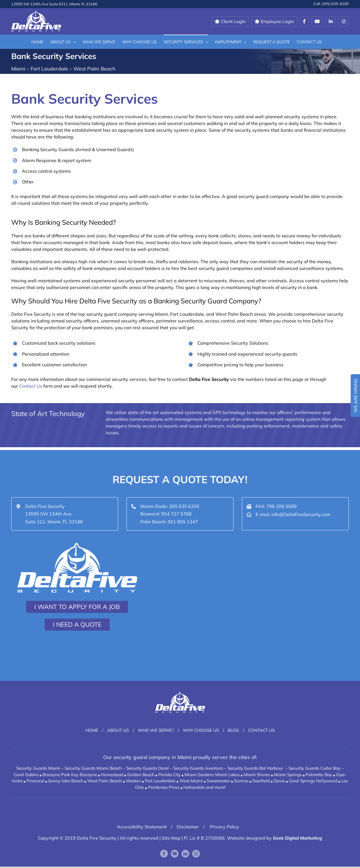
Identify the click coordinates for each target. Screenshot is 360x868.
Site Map (171, 838)
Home (92, 730)
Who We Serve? (156, 730)
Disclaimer (188, 827)
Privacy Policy (224, 827)
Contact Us (31, 386)
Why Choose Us (201, 730)
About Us (118, 730)
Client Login (230, 21)
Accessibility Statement (142, 827)
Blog (233, 730)
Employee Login (274, 21)
